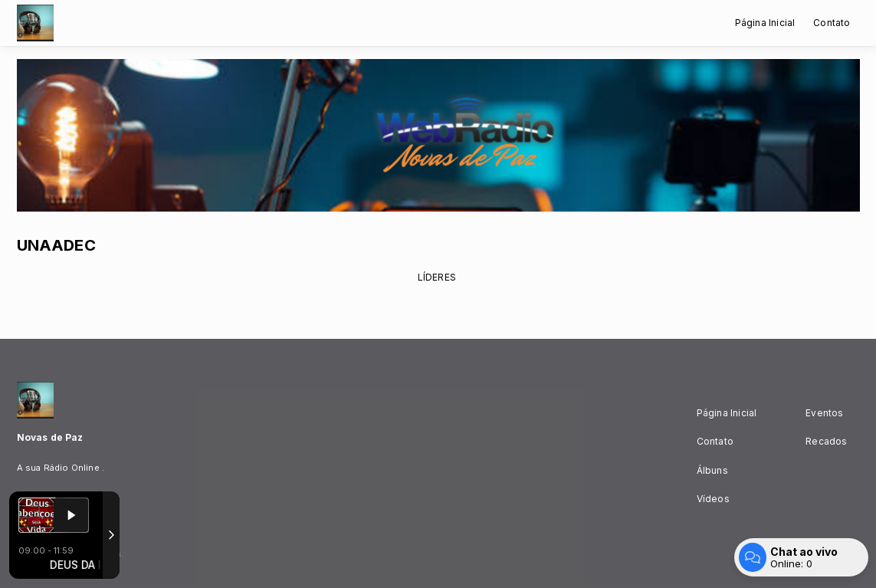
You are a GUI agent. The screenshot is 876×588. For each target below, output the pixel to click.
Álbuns (712, 470)
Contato (832, 23)
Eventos (824, 413)
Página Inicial (765, 23)
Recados (826, 441)
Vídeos (713, 499)
